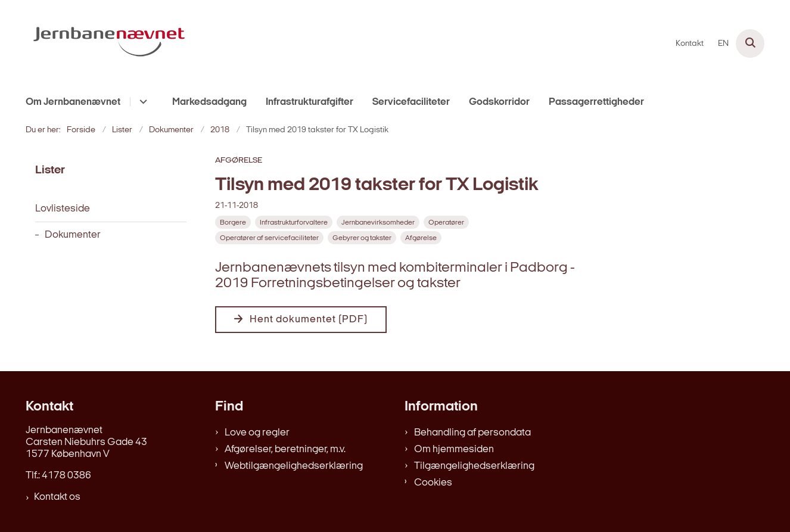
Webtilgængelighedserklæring (294, 466)
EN (723, 44)
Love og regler (257, 433)
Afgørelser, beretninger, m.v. (285, 449)
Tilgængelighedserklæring (474, 466)
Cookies (433, 483)
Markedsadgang (209, 102)
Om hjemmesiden (454, 449)
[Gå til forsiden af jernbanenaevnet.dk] (109, 43)
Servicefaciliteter (411, 102)
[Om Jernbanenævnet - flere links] (141, 102)
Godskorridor (499, 102)
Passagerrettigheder (596, 102)
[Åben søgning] (750, 43)
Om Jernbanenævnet (73, 102)
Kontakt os (57, 497)
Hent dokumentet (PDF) (309, 320)
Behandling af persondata (472, 433)
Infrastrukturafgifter (310, 102)
